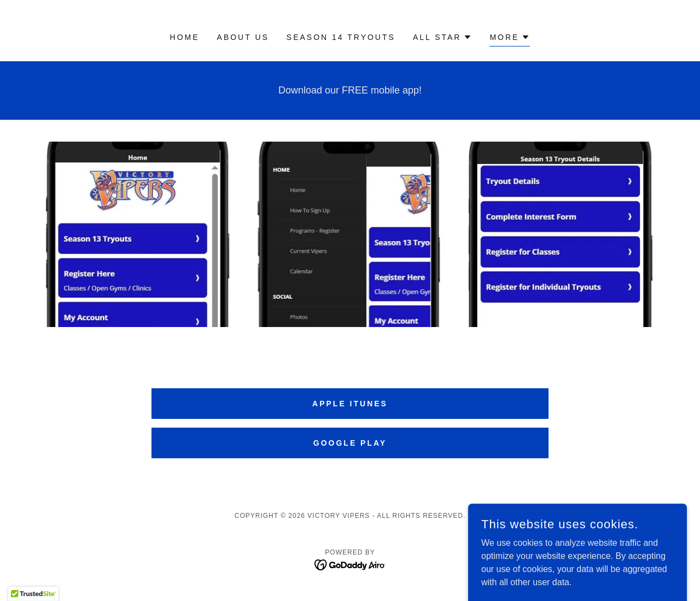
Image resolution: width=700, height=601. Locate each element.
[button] (443, 37)
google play (350, 443)
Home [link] (185, 37)
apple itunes (350, 404)
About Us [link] (243, 37)
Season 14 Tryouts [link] (341, 37)
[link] (350, 564)
